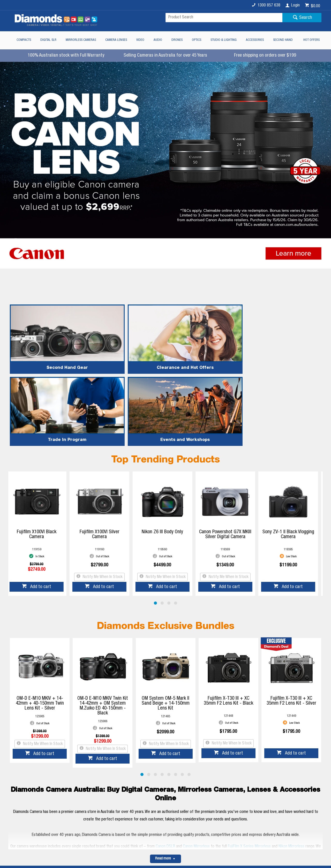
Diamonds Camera (104, 792)
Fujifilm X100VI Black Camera (40, 441)
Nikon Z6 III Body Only (165, 439)
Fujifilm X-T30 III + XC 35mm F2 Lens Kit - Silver (291, 607)
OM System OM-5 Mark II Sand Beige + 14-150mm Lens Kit (166, 610)
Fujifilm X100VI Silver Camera (103, 441)
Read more (163, 765)
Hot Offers (311, 40)
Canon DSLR (165, 753)
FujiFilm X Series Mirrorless (249, 753)
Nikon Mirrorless (291, 753)
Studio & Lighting (224, 40)
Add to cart (43, 493)
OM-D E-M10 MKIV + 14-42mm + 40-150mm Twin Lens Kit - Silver (40, 610)
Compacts (24, 40)
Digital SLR (48, 40)
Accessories (255, 40)
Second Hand (283, 40)
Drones (177, 40)
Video (140, 40)
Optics (197, 40)
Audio (158, 40)
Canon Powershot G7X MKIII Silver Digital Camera (228, 441)
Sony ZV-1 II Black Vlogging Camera (291, 441)
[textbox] (224, 18)
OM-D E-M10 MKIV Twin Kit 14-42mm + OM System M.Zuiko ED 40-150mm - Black (103, 612)
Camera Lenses (116, 40)
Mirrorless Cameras (81, 40)
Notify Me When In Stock (105, 484)
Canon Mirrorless (196, 753)
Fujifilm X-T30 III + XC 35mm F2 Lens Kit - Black (228, 607)
